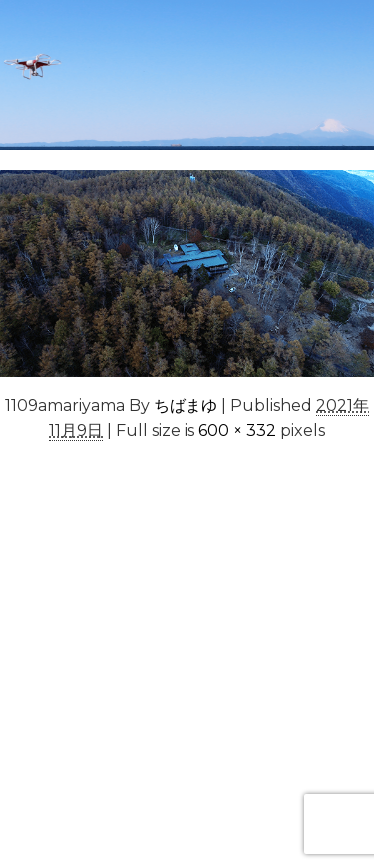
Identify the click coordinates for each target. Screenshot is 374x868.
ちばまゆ (186, 406)
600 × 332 (237, 431)
